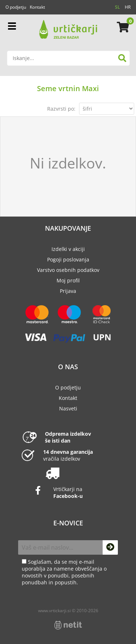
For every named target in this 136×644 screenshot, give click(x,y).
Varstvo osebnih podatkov (68, 270)
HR (128, 7)
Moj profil (68, 280)
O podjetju (16, 7)
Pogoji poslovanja (68, 259)
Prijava (68, 291)
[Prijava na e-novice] (110, 547)
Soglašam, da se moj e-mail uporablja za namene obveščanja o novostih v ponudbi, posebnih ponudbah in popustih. (64, 572)
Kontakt (37, 7)
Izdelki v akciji (68, 249)
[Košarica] (122, 27)
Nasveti (68, 408)
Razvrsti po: (61, 109)
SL (118, 7)
